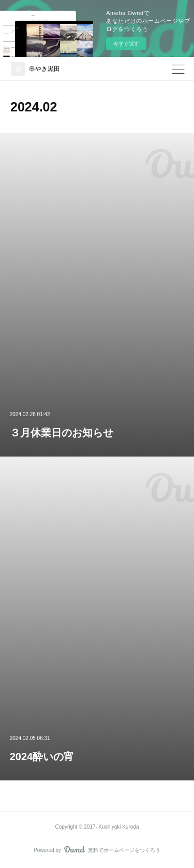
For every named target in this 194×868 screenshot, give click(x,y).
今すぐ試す (126, 44)
